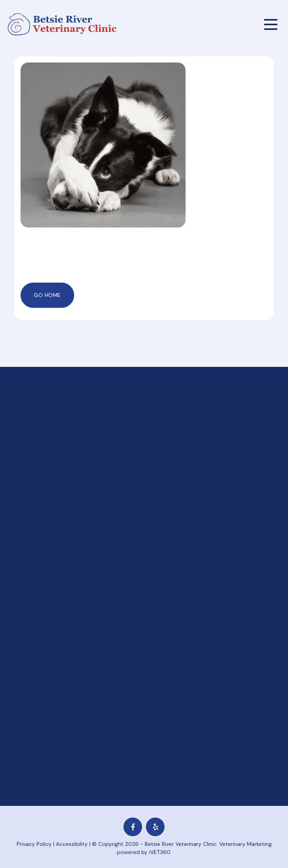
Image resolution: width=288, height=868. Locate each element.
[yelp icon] (155, 827)
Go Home (47, 295)
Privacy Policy (34, 844)
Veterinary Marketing (245, 844)
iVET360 (160, 852)
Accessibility (72, 844)
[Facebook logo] (133, 827)
